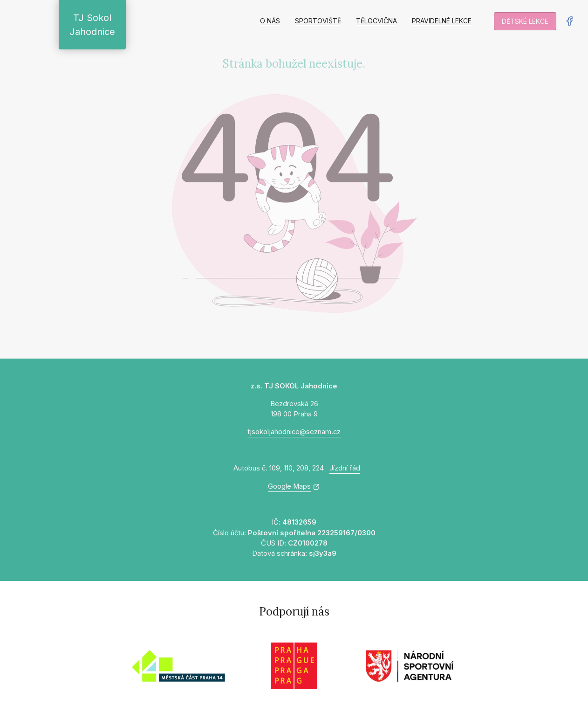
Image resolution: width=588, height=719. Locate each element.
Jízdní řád (345, 468)
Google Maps (289, 486)
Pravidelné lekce (442, 21)
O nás (270, 21)
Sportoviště (318, 21)
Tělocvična (376, 21)
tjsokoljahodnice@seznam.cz (294, 432)
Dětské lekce (525, 21)
